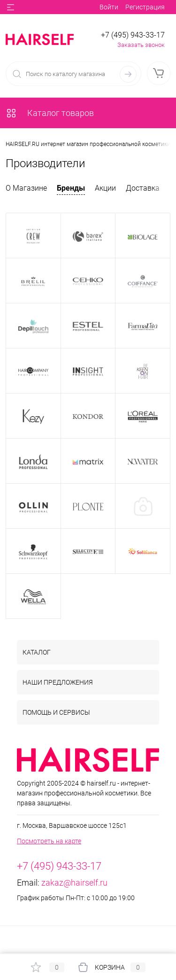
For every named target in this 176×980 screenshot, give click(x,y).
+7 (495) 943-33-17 (133, 35)
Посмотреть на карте (49, 841)
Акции (105, 188)
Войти (109, 7)
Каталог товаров (50, 113)
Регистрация (145, 7)
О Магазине (26, 188)
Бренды (71, 188)
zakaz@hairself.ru (74, 883)
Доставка (143, 188)
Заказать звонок (141, 45)
